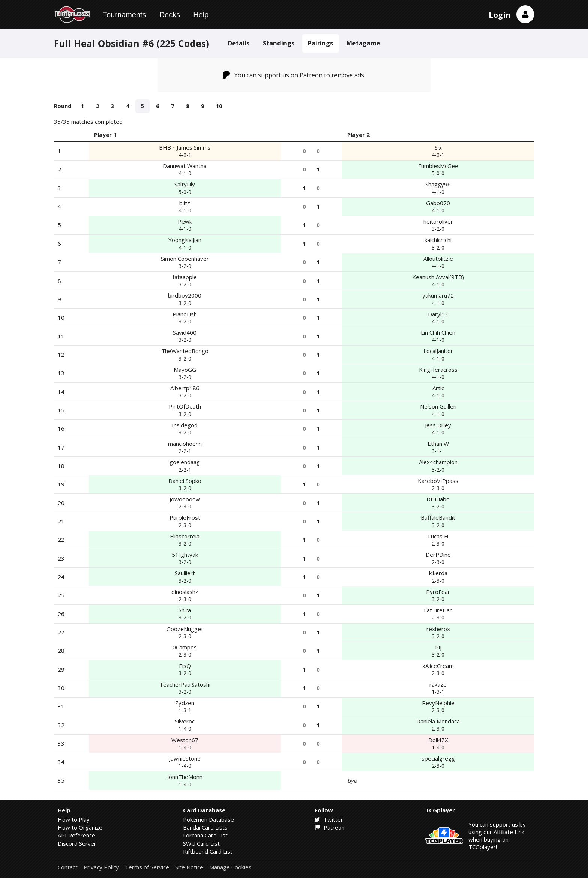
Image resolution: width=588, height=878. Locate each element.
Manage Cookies (230, 867)
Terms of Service (147, 867)
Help (201, 15)
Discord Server (77, 843)
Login (500, 15)
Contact (68, 867)
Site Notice (189, 867)
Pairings (321, 43)
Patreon (330, 827)
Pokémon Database (208, 819)
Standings (279, 43)
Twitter (329, 819)
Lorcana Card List (205, 835)
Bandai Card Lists (205, 827)
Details (239, 43)
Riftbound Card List (208, 851)
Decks (170, 15)
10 (219, 106)
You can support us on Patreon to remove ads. (294, 75)
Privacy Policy (101, 867)
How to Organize (80, 827)
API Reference (76, 835)
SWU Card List (201, 843)
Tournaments (124, 15)
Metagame (363, 43)
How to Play (74, 819)
